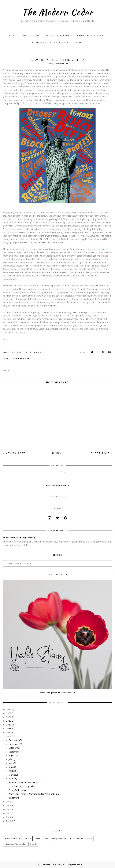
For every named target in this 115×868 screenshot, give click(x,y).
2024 (9, 717)
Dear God (27, 839)
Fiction (38, 839)
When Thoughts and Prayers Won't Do (58, 693)
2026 (9, 709)
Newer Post (15, 453)
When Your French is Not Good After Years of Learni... (35, 794)
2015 (9, 813)
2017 (9, 806)
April (11, 771)
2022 (9, 725)
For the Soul (21, 359)
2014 (9, 817)
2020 (9, 732)
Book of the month (58, 35)
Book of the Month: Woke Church (25, 782)
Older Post (100, 453)
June (11, 763)
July (10, 759)
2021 (9, 729)
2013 (9, 821)
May (11, 767)
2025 (9, 713)
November (14, 744)
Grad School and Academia (50, 43)
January (12, 798)
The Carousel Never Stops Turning (19, 537)
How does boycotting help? (22, 786)
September (14, 752)
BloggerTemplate (75, 864)
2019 (9, 736)
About (78, 43)
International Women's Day (15, 844)
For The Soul (31, 35)
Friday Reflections (90, 35)
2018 (9, 802)
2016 (9, 809)
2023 (9, 721)
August (12, 755)
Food (46, 839)
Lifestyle (33, 844)
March (12, 775)
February (13, 779)
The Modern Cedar (57, 12)
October (13, 748)
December (14, 740)
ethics (103, 249)
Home (13, 35)
